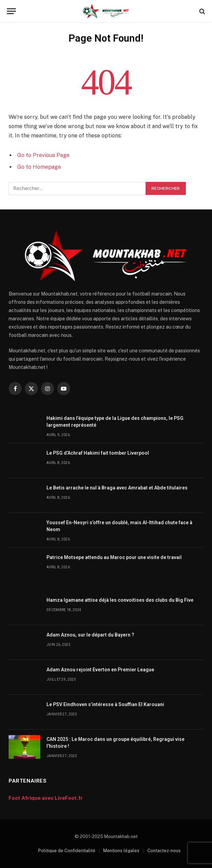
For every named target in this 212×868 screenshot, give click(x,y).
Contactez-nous (164, 851)
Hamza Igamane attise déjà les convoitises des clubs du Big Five (120, 600)
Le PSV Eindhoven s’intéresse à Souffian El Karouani (105, 704)
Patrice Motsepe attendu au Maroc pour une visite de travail (114, 557)
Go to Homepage (39, 167)
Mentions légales (121, 851)
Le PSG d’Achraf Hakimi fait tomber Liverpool (98, 453)
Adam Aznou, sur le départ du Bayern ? (90, 635)
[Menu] (11, 11)
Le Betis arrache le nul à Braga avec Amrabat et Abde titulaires (117, 488)
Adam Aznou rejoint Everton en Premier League (100, 670)
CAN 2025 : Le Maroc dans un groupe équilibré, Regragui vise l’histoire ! (115, 743)
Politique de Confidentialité (67, 851)
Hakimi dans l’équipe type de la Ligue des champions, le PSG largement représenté (115, 422)
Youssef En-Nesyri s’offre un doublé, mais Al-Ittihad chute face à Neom (119, 526)
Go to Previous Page (43, 155)
